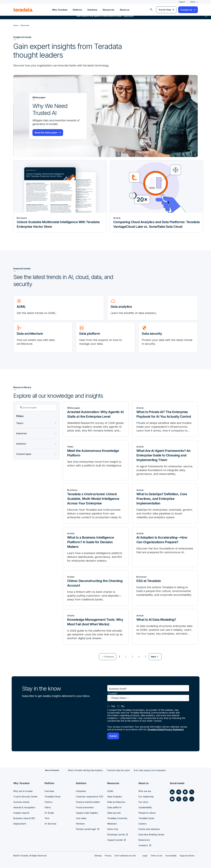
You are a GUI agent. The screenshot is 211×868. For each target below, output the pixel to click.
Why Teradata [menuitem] (60, 10)
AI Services (50, 824)
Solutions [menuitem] (92, 10)
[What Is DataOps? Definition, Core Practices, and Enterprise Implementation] (165, 504)
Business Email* (118, 689)
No (123, 707)
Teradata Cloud (52, 797)
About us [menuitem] (124, 10)
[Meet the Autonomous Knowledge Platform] (96, 461)
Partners (80, 824)
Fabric (48, 808)
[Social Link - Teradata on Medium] (185, 792)
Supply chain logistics (87, 813)
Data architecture (116, 802)
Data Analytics (115, 797)
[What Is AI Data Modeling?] (165, 627)
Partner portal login (86, 829)
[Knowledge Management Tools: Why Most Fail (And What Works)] (96, 627)
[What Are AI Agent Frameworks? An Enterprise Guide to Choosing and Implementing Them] (165, 461)
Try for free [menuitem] (165, 10)
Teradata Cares (146, 819)
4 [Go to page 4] (139, 657)
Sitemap (98, 856)
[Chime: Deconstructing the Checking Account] (96, 588)
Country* (113, 694)
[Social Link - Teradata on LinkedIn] (172, 792)
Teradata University (117, 819)
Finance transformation (88, 802)
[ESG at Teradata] (165, 588)
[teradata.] (23, 10)
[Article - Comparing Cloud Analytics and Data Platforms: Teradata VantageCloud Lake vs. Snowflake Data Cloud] (157, 197)
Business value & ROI (24, 819)
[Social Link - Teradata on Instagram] (185, 799)
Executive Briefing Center (151, 835)
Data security (114, 813)
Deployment (20, 824)
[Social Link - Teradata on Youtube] (172, 799)
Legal (145, 856)
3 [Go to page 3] (132, 657)
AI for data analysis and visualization (150, 771)
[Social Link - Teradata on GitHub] (179, 792)
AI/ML (110, 791)
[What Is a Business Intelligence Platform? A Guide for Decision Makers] (96, 547)
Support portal (115, 840)
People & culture (147, 813)
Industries (81, 791)
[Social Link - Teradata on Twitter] (192, 792)
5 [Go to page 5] (145, 657)
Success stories (21, 802)
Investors (143, 846)
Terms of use (156, 856)
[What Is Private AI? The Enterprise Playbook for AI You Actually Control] (165, 420)
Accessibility (171, 856)
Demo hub (113, 829)
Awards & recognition (24, 808)
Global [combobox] (193, 2)
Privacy (108, 856)
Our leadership (146, 797)
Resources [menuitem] (108, 10)
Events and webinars (149, 829)
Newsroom (144, 840)
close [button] (206, 19)
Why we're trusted (23, 791)
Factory (49, 802)
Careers (142, 824)
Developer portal (116, 835)
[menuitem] (151, 10)
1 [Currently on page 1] (119, 657)
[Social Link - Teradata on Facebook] (179, 799)
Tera (47, 819)
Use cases (81, 819)
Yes (113, 707)
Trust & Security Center (25, 797)
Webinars (112, 824)
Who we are (145, 791)
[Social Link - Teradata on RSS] (192, 799)
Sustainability (145, 808)
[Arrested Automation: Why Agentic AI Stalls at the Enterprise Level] (96, 420)
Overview (49, 791)
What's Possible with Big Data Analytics (85, 771)
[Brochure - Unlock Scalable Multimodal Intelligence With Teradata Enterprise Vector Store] (60, 197)
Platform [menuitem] (77, 10)
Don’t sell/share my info (125, 856)
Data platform (114, 808)
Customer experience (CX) (90, 797)
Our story (143, 802)
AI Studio (49, 813)
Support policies (187, 856)
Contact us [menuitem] (186, 10)
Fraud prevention (85, 808)
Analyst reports (21, 813)
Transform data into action (118, 771)
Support (182, 2)
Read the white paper (46, 133)
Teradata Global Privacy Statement (166, 730)
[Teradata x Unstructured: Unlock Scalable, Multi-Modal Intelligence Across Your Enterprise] (96, 504)
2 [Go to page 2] (126, 657)
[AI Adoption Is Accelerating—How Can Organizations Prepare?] (165, 547)
